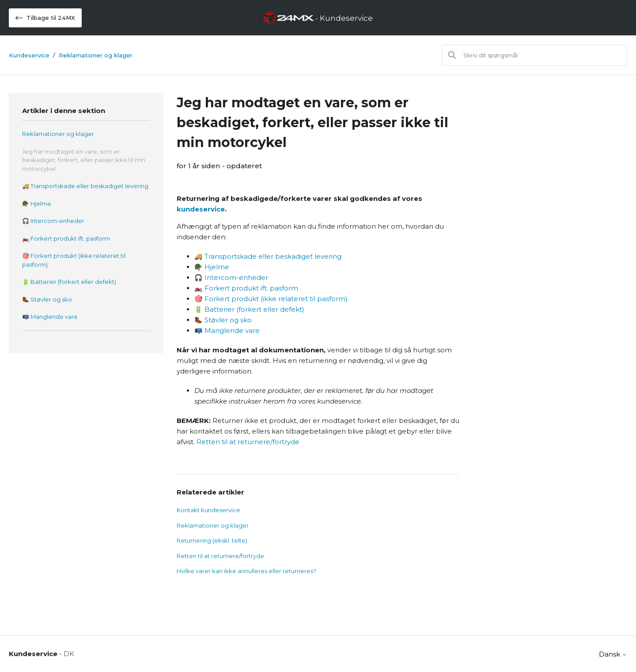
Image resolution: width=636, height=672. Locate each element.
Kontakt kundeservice (208, 510)
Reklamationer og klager (96, 55)
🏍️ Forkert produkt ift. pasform (66, 238)
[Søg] (534, 55)
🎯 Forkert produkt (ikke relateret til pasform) (74, 260)
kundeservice (201, 209)
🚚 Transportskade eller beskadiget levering (85, 186)
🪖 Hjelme (37, 204)
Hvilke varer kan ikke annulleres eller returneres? (246, 571)
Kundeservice (29, 55)
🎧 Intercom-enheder (53, 221)
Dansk (613, 654)
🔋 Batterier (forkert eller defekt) (69, 282)
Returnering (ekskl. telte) (212, 540)
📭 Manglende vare (50, 317)
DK (69, 654)
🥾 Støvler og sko (47, 299)
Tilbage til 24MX (45, 18)
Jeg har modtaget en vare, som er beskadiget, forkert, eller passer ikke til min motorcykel (84, 160)
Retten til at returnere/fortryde (248, 442)
